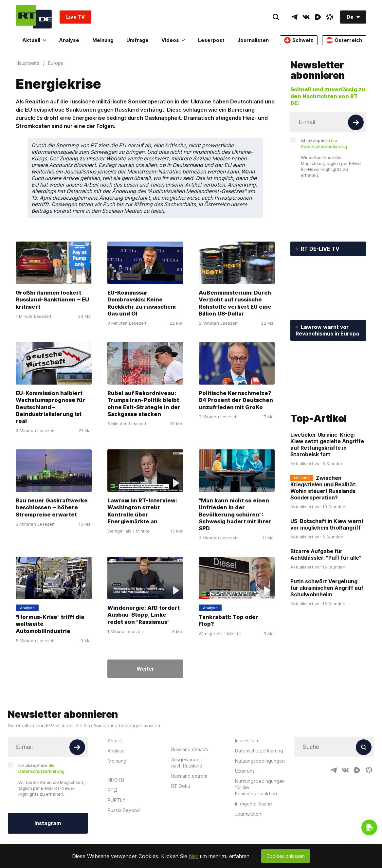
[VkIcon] (306, 17)
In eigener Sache (254, 804)
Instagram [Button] (48, 823)
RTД (113, 790)
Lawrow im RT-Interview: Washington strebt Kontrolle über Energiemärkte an (142, 511)
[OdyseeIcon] (330, 17)
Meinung (103, 40)
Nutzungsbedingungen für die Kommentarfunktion (260, 787)
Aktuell (34, 40)
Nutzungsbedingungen (260, 761)
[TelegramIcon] (294, 17)
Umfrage (137, 40)
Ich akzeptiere (324, 143)
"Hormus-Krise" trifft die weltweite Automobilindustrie (50, 624)
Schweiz (299, 40)
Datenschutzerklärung (259, 751)
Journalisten (253, 40)
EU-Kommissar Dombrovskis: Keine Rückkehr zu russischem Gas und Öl (142, 303)
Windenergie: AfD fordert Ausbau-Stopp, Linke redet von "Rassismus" (144, 615)
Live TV (75, 17)
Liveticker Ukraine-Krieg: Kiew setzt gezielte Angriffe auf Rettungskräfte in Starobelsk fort (327, 445)
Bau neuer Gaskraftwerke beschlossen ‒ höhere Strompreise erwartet (52, 507)
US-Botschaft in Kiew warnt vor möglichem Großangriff (327, 525)
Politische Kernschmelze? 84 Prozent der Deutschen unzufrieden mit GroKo (236, 400)
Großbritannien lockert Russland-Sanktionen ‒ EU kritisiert (52, 300)
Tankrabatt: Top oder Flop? (228, 620)
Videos (173, 40)
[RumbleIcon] (318, 17)
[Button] (356, 122)
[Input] (328, 122)
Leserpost (211, 40)
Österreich (344, 40)
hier (193, 856)
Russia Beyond (124, 810)
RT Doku (181, 786)
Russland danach (190, 749)
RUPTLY (117, 800)
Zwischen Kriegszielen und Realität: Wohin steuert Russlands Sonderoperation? (323, 488)
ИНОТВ (116, 780)
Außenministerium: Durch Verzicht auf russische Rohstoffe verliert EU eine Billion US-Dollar (235, 303)
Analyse (69, 40)
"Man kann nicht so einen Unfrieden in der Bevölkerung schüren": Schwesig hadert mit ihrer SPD (235, 514)
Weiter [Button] (145, 669)
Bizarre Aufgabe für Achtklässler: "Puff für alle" (326, 555)
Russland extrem (189, 776)
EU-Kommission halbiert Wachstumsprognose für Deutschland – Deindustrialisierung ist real (50, 407)
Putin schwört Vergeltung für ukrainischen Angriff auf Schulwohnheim (327, 588)
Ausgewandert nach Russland (187, 763)
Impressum (246, 741)
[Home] (34, 17)
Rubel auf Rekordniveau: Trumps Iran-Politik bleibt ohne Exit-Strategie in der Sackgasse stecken (144, 404)
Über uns (245, 771)
